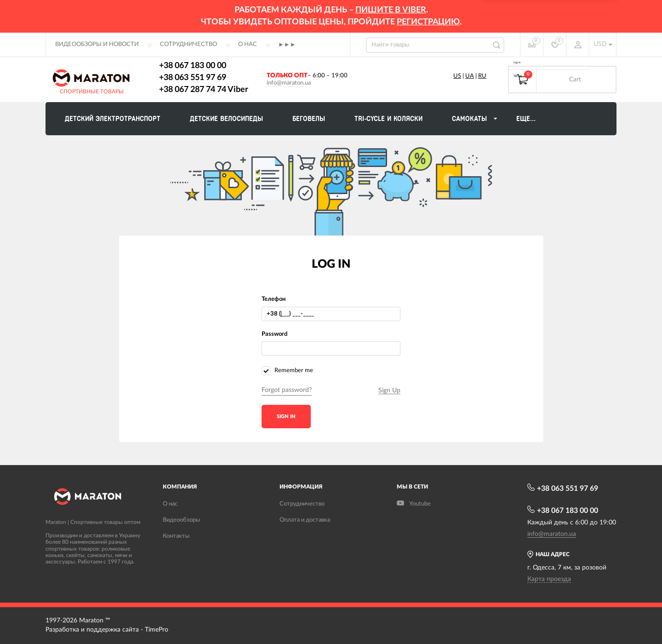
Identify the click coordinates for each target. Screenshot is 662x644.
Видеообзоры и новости (97, 44)
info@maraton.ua (289, 83)
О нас (248, 44)
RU (482, 76)
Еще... (526, 119)
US (457, 76)
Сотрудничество (188, 44)
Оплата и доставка (305, 520)
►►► (287, 45)
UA (470, 76)
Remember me (287, 371)
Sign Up (389, 391)
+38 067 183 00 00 (193, 66)
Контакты (176, 536)
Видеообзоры (181, 520)
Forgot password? (287, 390)
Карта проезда (549, 579)
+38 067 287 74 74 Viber (204, 90)
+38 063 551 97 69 (193, 78)
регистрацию (428, 22)
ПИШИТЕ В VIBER (391, 10)
